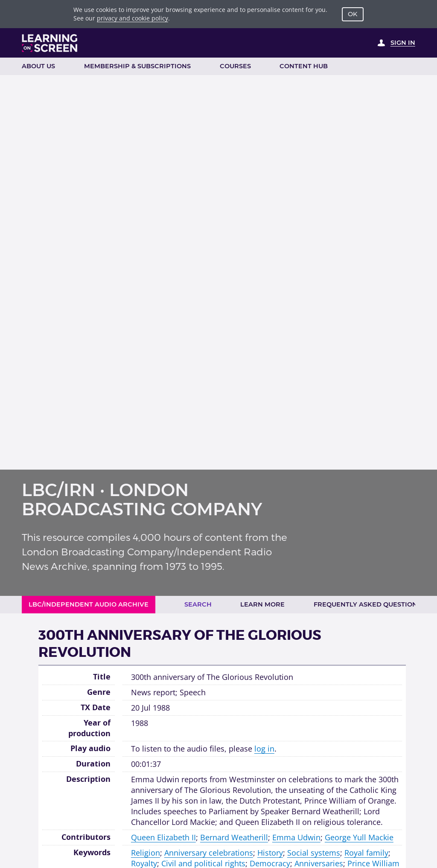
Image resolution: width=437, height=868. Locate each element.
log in (264, 749)
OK (353, 14)
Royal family (366, 853)
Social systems (314, 853)
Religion (146, 853)
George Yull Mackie (359, 837)
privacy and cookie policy (133, 18)
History (270, 853)
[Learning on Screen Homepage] (50, 43)
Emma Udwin (296, 837)
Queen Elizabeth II (163, 837)
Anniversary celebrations (209, 853)
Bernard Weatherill (234, 837)
